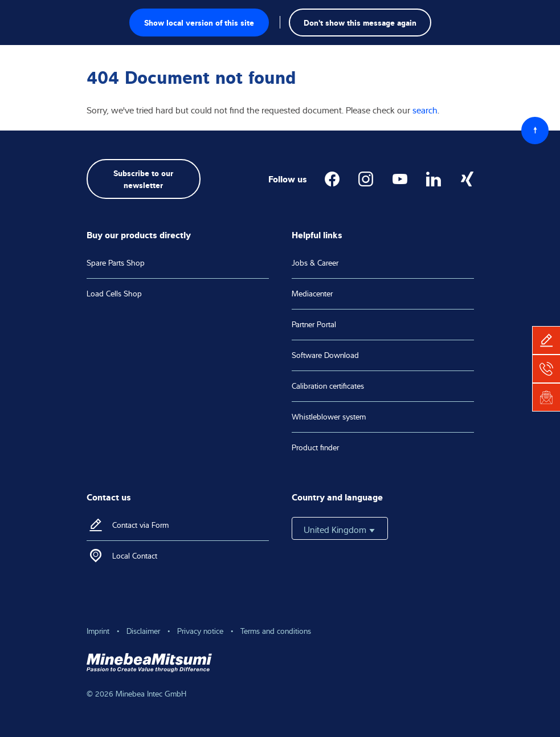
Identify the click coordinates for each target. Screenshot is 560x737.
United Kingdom (340, 530)
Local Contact (135, 556)
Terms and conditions (276, 631)
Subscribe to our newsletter (143, 178)
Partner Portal (314, 324)
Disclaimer (143, 631)
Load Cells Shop (114, 294)
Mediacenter (312, 294)
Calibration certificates (328, 386)
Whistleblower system (329, 417)
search (425, 110)
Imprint (98, 631)
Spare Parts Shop (116, 263)
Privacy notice (200, 631)
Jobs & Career (315, 263)
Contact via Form (140, 525)
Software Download (325, 355)
